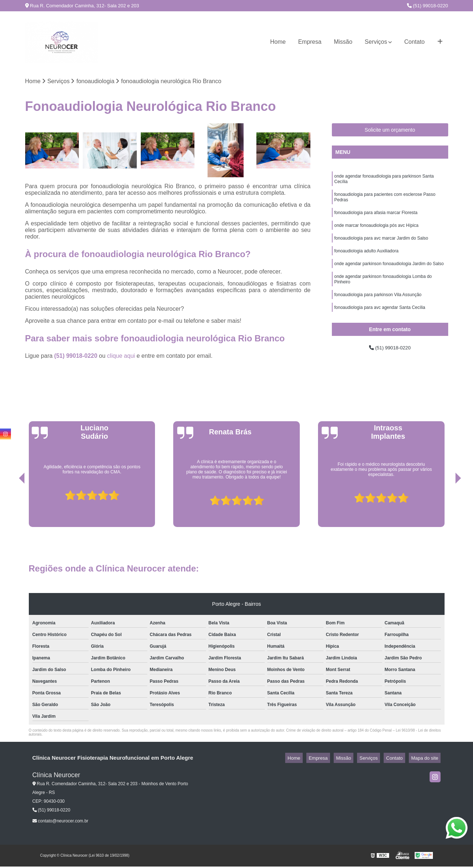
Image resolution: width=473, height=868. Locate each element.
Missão (343, 42)
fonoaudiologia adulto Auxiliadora (367, 261)
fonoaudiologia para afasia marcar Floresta (376, 219)
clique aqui (121, 357)
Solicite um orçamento (390, 131)
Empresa (310, 42)
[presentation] (12, 508)
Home (278, 42)
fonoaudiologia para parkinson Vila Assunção (378, 309)
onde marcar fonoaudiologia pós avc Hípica (377, 233)
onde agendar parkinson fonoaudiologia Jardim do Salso (389, 275)
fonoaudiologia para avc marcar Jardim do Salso (381, 247)
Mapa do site (427, 759)
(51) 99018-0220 (428, 6)
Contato (414, 42)
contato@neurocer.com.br (61, 822)
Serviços (376, 42)
